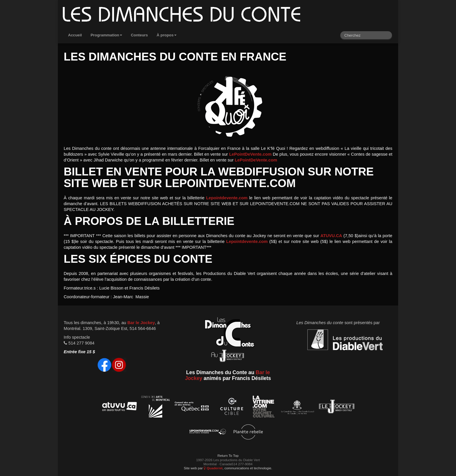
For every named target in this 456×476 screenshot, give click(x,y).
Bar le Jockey (141, 323)
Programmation (106, 35)
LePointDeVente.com (250, 154)
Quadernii (213, 468)
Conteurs (139, 35)
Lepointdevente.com (227, 198)
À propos (166, 35)
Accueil (75, 35)
